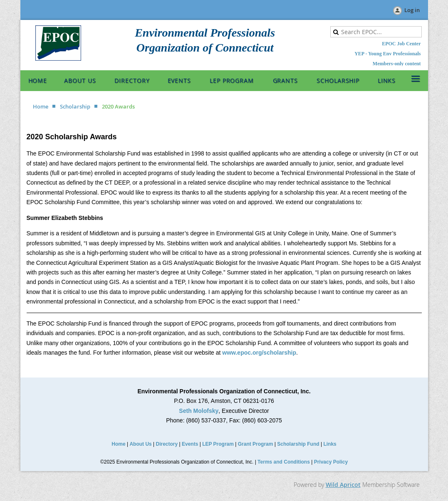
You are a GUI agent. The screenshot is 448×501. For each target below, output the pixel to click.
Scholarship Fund (298, 444)
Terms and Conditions (284, 462)
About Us (140, 444)
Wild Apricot (343, 485)
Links (330, 444)
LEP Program (218, 444)
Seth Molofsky (199, 411)
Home (41, 106)
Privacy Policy (331, 462)
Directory (167, 444)
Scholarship (75, 106)
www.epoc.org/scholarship (259, 353)
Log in (412, 10)
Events (190, 444)
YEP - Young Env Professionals (387, 54)
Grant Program (256, 444)
